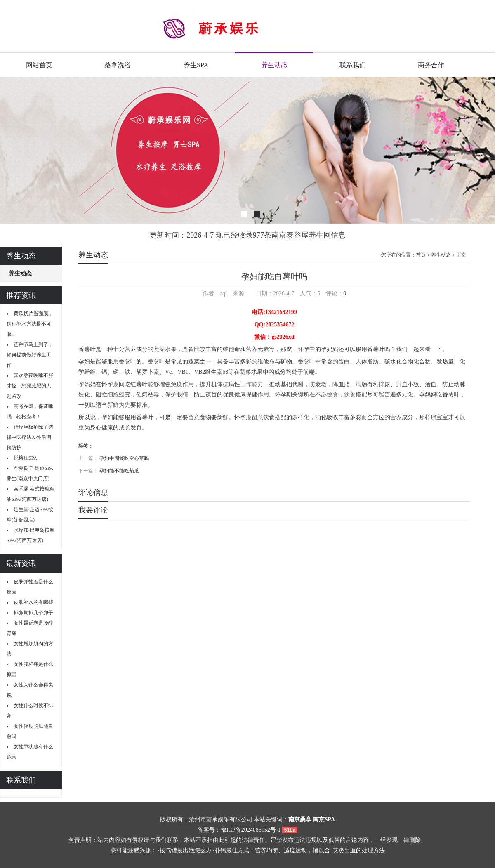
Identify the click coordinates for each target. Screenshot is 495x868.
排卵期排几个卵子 (33, 613)
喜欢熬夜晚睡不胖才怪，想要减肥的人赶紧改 (30, 386)
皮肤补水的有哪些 (33, 602)
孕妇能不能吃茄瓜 (119, 471)
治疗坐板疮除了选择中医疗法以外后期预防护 (30, 437)
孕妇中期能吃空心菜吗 (124, 458)
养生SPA (196, 65)
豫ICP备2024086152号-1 (251, 830)
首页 (421, 255)
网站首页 (39, 65)
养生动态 (274, 65)
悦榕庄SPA (25, 458)
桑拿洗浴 (118, 65)
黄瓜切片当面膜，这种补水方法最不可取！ (30, 324)
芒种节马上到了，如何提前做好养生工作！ (30, 355)
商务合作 (431, 65)
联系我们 (353, 65)
